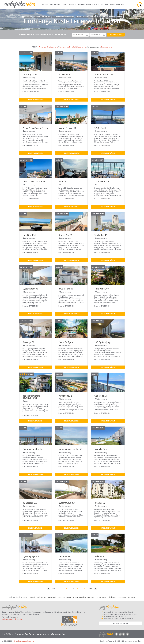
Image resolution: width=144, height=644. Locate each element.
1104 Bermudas (102, 182)
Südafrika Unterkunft (42, 17)
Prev (53, 589)
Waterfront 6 (64, 75)
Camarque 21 (101, 396)
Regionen (47, 5)
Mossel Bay (122, 597)
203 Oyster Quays (103, 342)
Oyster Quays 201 (67, 503)
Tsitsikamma (112, 597)
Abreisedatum (104, 35)
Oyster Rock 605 (30, 289)
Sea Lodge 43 (101, 235)
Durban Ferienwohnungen (112, 17)
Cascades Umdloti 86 (32, 449)
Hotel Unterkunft (65, 47)
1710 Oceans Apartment (34, 182)
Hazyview (83, 597)
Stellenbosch (41, 597)
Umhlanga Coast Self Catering (12, 619)
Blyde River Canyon (65, 597)
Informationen (117, 5)
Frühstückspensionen (79, 47)
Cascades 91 (64, 556)
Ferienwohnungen (94, 47)
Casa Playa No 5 (30, 75)
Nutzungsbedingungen (26, 641)
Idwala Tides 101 (66, 289)
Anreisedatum (87, 35)
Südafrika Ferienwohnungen (63, 17)
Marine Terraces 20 (67, 128)
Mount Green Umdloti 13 (70, 449)
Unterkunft (84, 5)
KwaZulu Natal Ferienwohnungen (88, 17)
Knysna (75, 597)
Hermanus (131, 597)
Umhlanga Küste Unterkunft (48, 47)
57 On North (100, 128)
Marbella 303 (100, 449)
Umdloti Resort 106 (104, 75)
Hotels (73, 5)
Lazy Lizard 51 (29, 235)
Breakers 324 (100, 503)
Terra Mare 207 (102, 289)
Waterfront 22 (65, 396)
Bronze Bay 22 (65, 235)
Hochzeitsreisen (100, 5)
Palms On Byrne (66, 342)
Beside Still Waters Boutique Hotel (31, 397)
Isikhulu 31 (64, 182)
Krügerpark (91, 597)
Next (91, 589)
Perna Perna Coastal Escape (35, 128)
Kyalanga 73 (28, 342)
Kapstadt (32, 597)
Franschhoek (52, 597)
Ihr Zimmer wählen (36, 100)
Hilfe (15, 641)
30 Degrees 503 (30, 503)
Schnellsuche (61, 5)
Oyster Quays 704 (31, 556)
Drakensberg (102, 597)
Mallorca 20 (100, 556)
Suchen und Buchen (121, 623)
